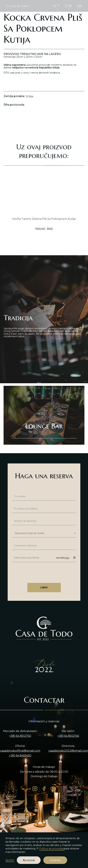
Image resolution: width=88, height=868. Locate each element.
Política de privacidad (52, 849)
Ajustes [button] (10, 860)
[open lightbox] (44, 118)
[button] (56, 6)
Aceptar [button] (55, 860)
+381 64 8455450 (20, 756)
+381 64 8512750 (20, 736)
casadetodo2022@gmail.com (68, 751)
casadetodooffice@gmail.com (20, 751)
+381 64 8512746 (68, 736)
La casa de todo (17, 6)
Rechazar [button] (29, 860)
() (68, 6)
